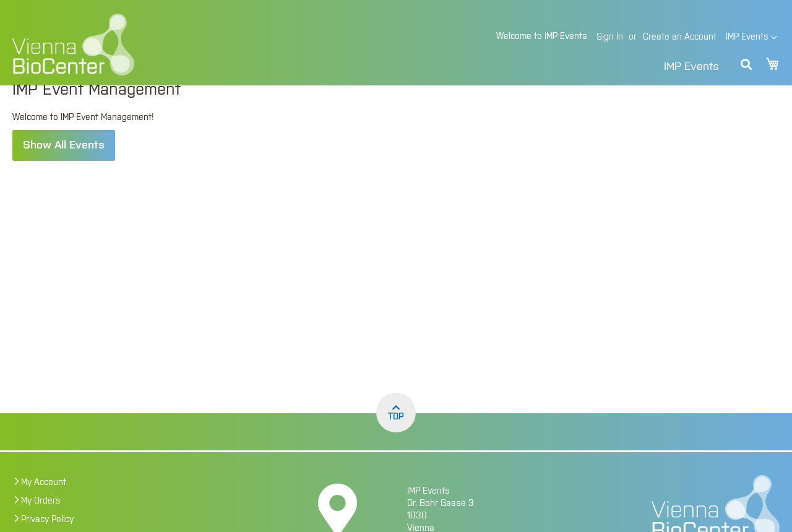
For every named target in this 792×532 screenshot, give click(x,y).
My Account (44, 506)
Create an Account (680, 37)
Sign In (610, 37)
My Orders (41, 525)
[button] (751, 38)
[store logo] (158, 45)
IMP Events (691, 67)
